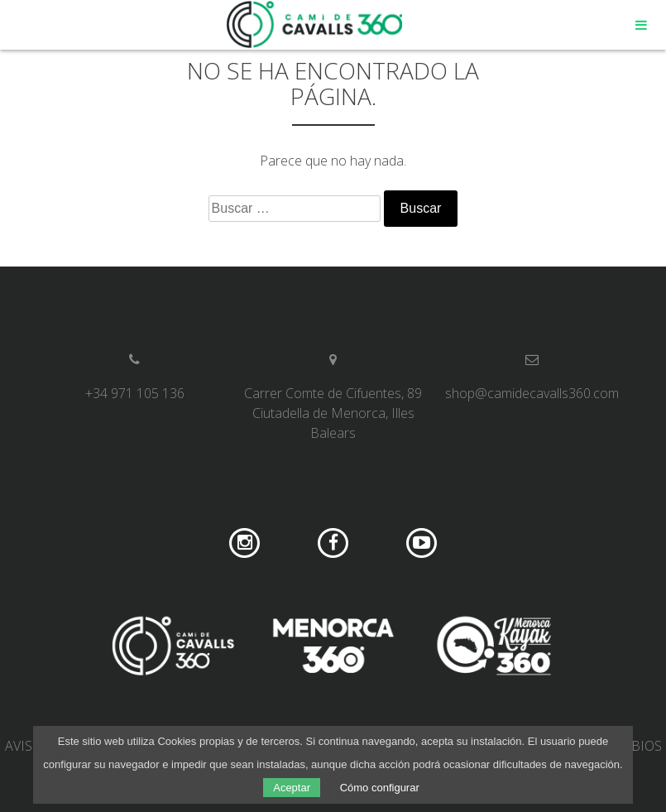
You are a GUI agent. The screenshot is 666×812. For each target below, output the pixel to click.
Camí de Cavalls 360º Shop (315, 25)
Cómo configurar (380, 788)
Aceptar (292, 788)
